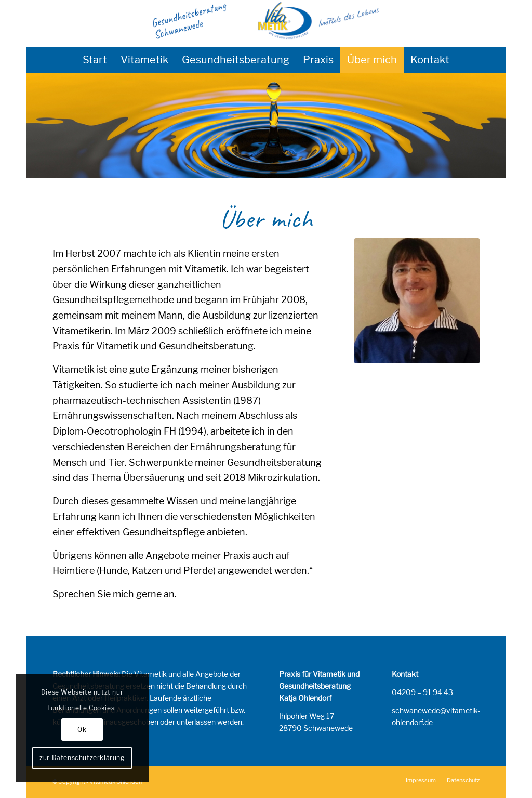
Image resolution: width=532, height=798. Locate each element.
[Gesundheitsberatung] (266, 23)
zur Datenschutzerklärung (82, 758)
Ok (82, 730)
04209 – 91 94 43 (422, 692)
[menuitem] (95, 60)
